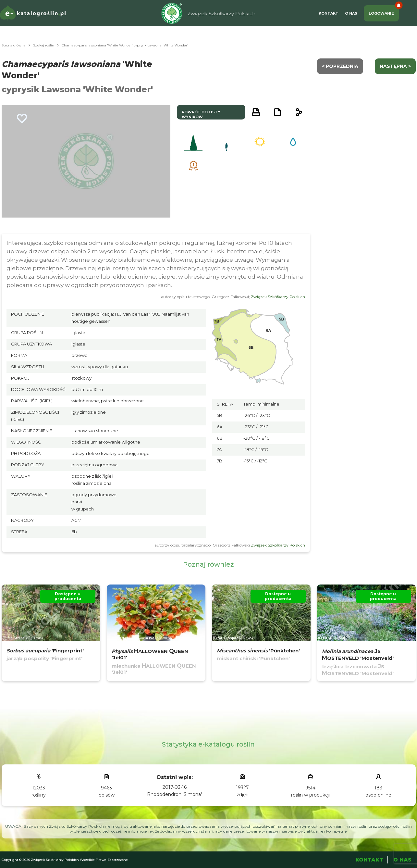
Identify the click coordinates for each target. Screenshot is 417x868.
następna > (395, 66)
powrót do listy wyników (201, 114)
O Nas (351, 13)
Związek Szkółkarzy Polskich (278, 297)
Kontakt (329, 13)
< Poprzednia (340, 66)
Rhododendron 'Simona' (174, 794)
